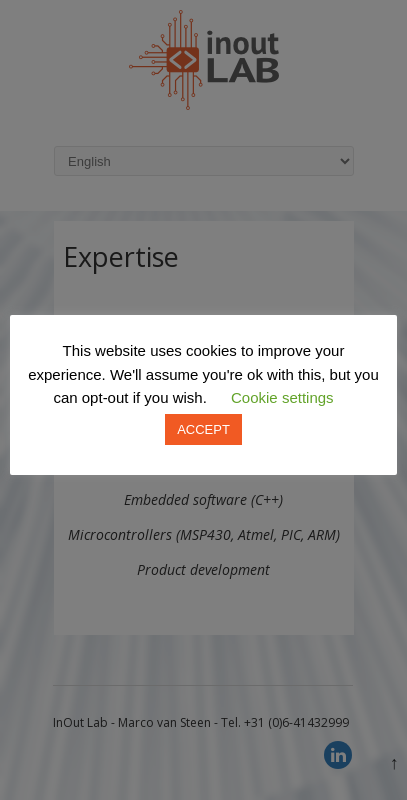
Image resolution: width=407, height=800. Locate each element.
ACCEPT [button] (203, 429)
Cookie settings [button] (282, 397)
